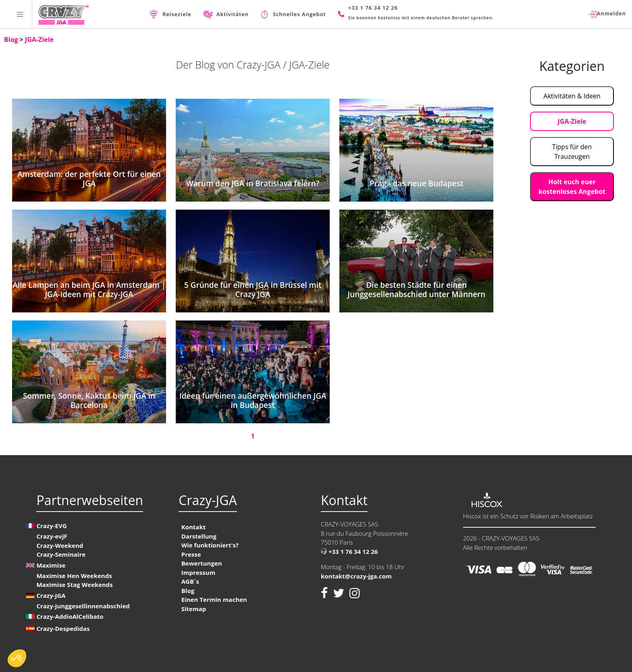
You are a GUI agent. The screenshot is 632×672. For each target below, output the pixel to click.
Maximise (51, 565)
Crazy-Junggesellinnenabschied (83, 606)
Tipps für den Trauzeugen (572, 152)
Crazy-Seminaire (61, 554)
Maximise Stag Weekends (74, 585)
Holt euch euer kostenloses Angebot (572, 187)
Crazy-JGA (51, 595)
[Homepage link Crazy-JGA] (63, 14)
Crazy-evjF (52, 536)
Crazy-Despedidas (63, 628)
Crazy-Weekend (60, 545)
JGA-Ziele (39, 40)
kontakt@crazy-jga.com (356, 576)
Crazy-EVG (51, 526)
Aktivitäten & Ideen (572, 96)
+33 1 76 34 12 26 (349, 551)
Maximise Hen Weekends (74, 576)
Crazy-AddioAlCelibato (70, 616)
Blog (12, 40)
